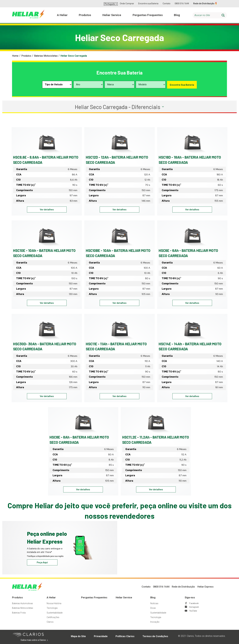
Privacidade (101, 636)
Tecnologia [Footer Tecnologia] (52, 608)
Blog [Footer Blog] (153, 598)
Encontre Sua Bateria (182, 85)
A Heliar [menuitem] (62, 15)
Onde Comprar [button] (127, 4)
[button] (120, 107)
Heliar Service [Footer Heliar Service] (124, 598)
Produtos (26, 56)
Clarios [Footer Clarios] (50, 622)
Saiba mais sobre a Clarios (38, 640)
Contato (167, 4)
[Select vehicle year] (88, 85)
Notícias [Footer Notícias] (154, 603)
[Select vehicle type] (57, 85)
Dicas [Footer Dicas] (153, 608)
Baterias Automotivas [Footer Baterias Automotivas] (22, 603)
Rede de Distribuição (204, 4)
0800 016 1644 (182, 4)
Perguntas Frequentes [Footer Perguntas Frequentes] (94, 598)
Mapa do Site (78, 636)
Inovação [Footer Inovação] (155, 622)
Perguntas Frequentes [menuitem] (148, 15)
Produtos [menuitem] (85, 15)
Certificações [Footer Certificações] (53, 617)
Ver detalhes (53, 210)
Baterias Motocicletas (46, 56)
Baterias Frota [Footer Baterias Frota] (19, 613)
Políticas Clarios (125, 636)
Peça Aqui (42, 562)
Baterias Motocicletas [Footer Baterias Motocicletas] (23, 608)
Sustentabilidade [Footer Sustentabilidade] (55, 613)
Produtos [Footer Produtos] (17, 598)
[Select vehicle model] (151, 85)
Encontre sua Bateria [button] (148, 4)
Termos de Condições (155, 636)
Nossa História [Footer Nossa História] (54, 603)
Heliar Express (205, 587)
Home (15, 56)
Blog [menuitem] (177, 15)
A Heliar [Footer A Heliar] (51, 598)
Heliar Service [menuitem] (112, 15)
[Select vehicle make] (119, 85)
